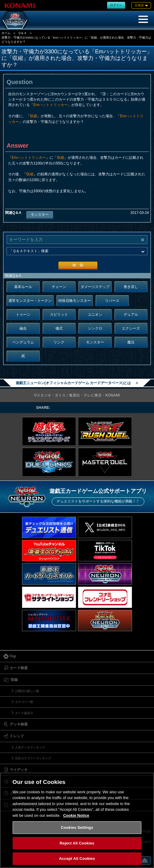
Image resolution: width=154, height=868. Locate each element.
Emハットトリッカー (51, 105)
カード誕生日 (24, 713)
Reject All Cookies (77, 843)
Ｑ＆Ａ (22, 33)
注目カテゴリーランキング (33, 758)
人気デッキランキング (30, 747)
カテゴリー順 (24, 702)
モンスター (40, 215)
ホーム (6, 33)
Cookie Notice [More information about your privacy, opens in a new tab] (76, 815)
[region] (77, 820)
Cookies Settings (77, 827)
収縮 (33, 116)
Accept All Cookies (77, 859)
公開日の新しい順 (27, 691)
